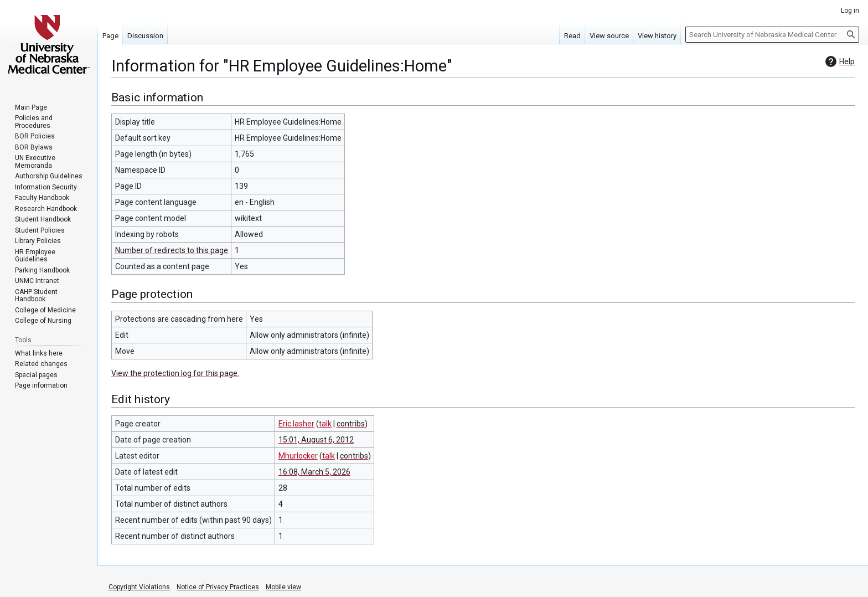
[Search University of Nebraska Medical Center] (772, 35)
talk (325, 424)
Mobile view (283, 587)
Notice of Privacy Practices (218, 587)
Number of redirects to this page (172, 250)
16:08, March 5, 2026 (314, 472)
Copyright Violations (139, 587)
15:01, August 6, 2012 (316, 440)
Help (839, 61)
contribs (351, 424)
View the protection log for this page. (175, 373)
